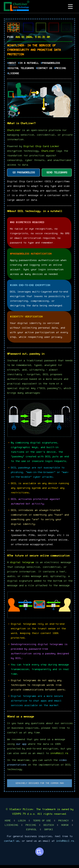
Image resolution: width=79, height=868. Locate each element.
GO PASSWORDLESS (24, 175)
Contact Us (45, 68)
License (14, 74)
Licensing (11, 828)
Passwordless (51, 63)
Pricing (61, 68)
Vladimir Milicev (21, 812)
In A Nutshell (29, 63)
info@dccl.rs (59, 756)
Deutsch (49, 828)
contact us (11, 844)
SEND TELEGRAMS (57, 175)
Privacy (63, 824)
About (12, 63)
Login (22, 824)
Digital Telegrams (21, 68)
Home (8, 824)
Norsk (65, 828)
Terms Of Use (42, 824)
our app (21, 747)
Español (31, 833)
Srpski (49, 833)
